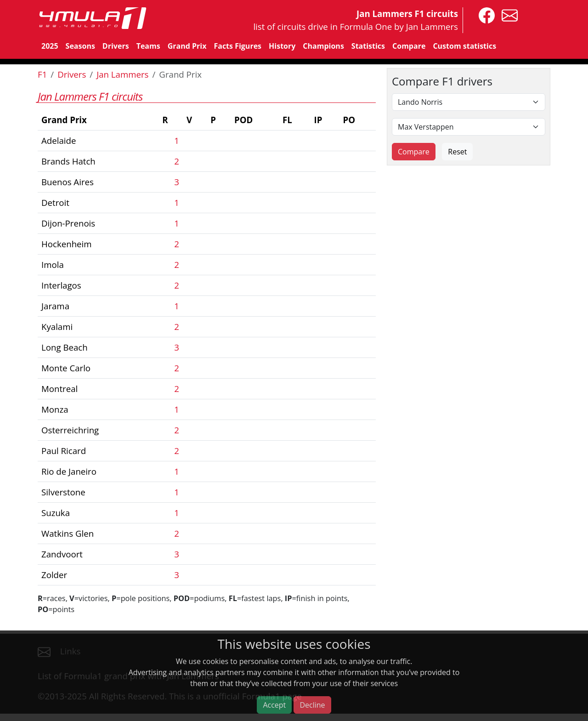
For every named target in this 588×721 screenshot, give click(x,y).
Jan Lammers (122, 74)
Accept (274, 705)
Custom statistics (464, 46)
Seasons (80, 46)
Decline (312, 705)
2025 (50, 46)
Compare (409, 46)
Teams (148, 46)
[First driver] (469, 102)
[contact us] (507, 14)
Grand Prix (187, 46)
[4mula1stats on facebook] (484, 14)
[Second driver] (469, 127)
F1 (42, 74)
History (282, 46)
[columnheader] (98, 120)
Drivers (116, 46)
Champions (323, 46)
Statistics (368, 46)
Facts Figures (237, 46)
